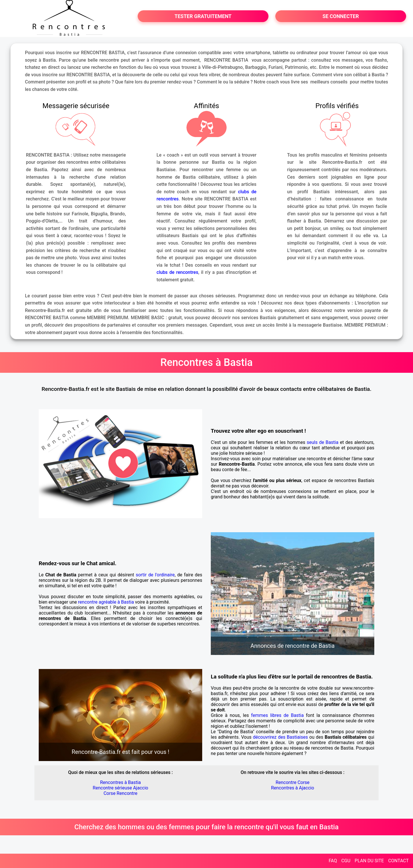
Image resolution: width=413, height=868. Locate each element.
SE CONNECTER (341, 16)
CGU (346, 861)
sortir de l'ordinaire (155, 575)
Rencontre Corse (293, 782)
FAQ (333, 861)
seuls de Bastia (323, 442)
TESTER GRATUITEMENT (203, 16)
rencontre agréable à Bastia (106, 602)
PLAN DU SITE (369, 861)
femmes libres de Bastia (277, 715)
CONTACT (398, 861)
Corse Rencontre (120, 793)
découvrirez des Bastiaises (280, 737)
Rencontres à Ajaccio (293, 788)
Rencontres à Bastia (120, 782)
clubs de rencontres (177, 272)
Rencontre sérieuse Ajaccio (120, 788)
